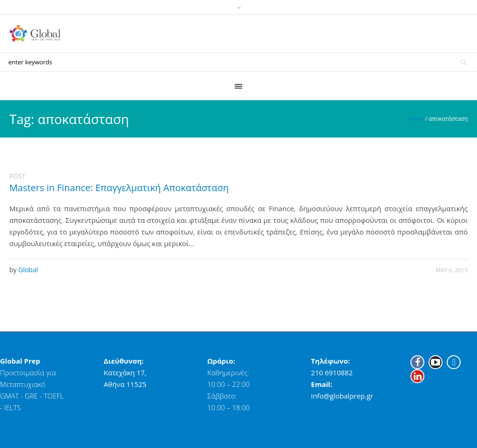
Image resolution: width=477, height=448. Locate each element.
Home (416, 119)
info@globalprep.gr (342, 396)
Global (28, 270)
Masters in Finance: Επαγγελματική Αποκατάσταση (119, 188)
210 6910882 (332, 372)
